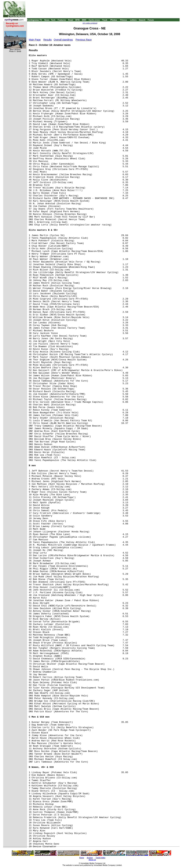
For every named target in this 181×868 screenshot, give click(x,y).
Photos (114, 20)
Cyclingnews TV (34, 20)
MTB (78, 20)
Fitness (123, 20)
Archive (90, 858)
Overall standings (63, 40)
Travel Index (100, 858)
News (47, 20)
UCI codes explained (90, 23)
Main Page (35, 40)
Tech (53, 20)
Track (105, 20)
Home (82, 858)
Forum (151, 20)
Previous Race (84, 40)
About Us (92, 860)
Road (71, 20)
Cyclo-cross (94, 20)
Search (142, 20)
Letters (133, 20)
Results (48, 40)
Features (62, 20)
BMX (84, 20)
